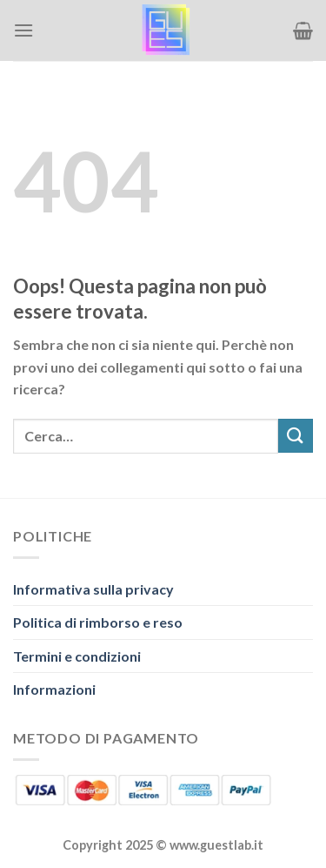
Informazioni (54, 689)
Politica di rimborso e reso (98, 622)
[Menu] (23, 30)
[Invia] (296, 436)
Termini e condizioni (77, 656)
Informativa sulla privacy (93, 589)
